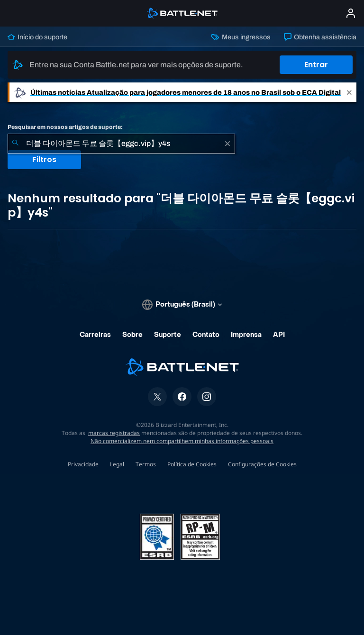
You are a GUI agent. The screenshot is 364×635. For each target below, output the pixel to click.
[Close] (349, 92)
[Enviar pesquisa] (15, 144)
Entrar (316, 65)
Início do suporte (37, 37)
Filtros (44, 159)
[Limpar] (227, 144)
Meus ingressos (241, 37)
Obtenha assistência (320, 37)
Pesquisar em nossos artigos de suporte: (65, 127)
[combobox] (121, 144)
